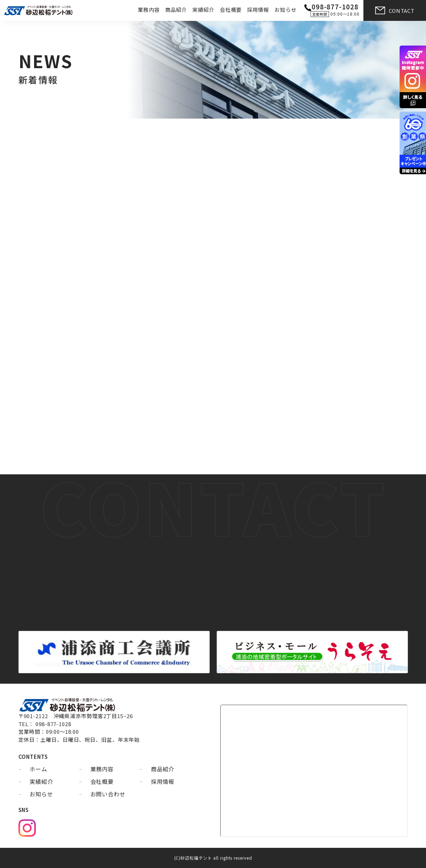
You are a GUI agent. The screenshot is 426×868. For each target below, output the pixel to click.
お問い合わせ (108, 794)
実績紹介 (203, 10)
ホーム (38, 769)
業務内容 (149, 10)
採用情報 (258, 10)
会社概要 (231, 10)
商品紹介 (176, 10)
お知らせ (286, 10)
